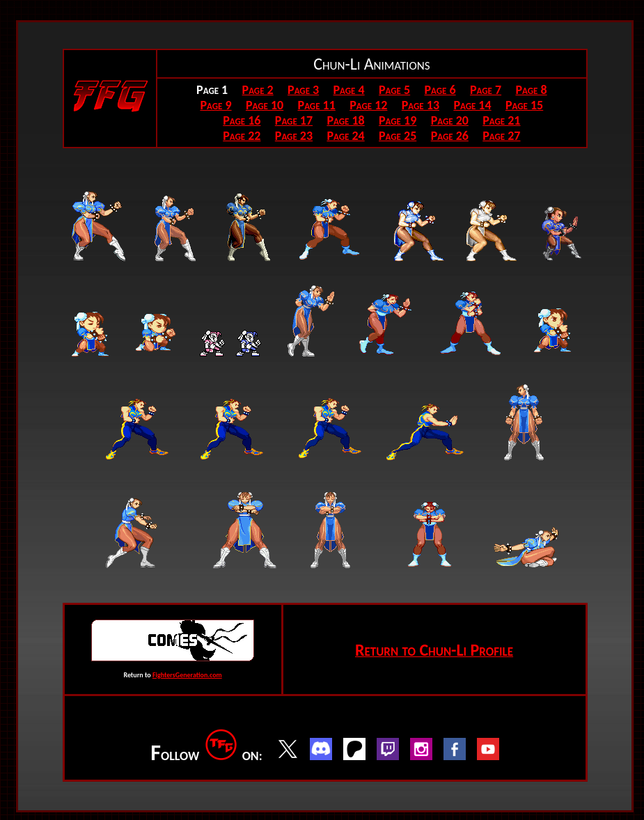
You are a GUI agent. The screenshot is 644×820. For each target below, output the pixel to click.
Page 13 (421, 105)
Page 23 (294, 136)
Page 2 (258, 90)
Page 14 (472, 105)
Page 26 (450, 136)
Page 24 (345, 136)
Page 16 (242, 120)
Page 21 (501, 120)
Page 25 (398, 136)
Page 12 (368, 105)
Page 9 (215, 105)
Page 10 (265, 105)
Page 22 (242, 136)
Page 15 (524, 105)
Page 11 (317, 105)
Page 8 (531, 90)
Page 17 (294, 120)
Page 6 (440, 90)
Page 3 (303, 90)
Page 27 (501, 136)
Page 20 (450, 120)
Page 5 (394, 90)
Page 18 (345, 120)
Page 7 (486, 90)
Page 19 (398, 120)
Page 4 (349, 90)
